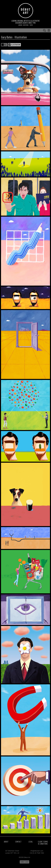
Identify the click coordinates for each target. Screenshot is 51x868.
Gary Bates (7, 37)
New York (26, 25)
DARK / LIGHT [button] (24, 862)
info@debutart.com (37, 851)
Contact (18, 842)
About (6, 842)
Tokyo (31, 25)
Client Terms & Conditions (43, 843)
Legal (31, 842)
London (20, 25)
